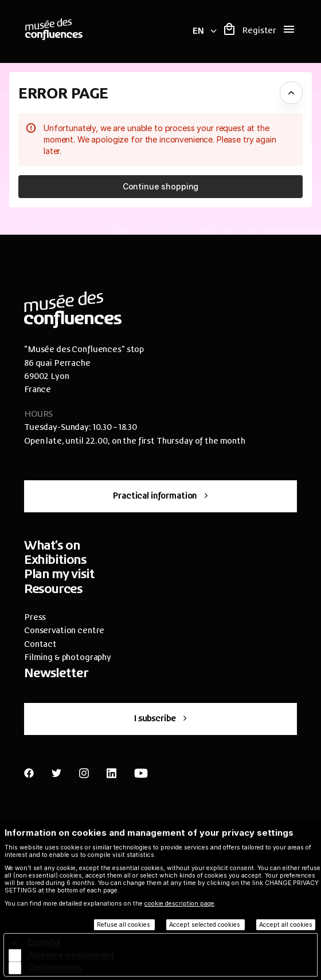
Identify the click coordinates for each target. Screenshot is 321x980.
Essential (44, 942)
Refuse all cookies (124, 925)
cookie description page (179, 904)
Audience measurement (71, 955)
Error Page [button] (63, 92)
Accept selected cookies (205, 925)
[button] (160, 187)
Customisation (55, 967)
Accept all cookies (286, 925)
